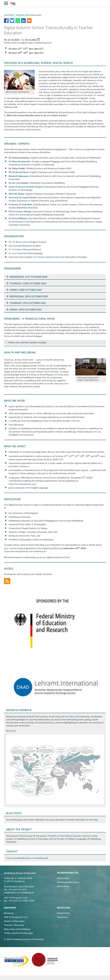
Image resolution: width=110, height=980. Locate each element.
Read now (11, 731)
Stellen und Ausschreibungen (19, 933)
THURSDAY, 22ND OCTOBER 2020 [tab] (26, 283)
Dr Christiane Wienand (20, 249)
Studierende (63, 878)
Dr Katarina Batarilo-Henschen (49, 257)
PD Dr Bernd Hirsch (19, 172)
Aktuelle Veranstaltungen (29, 15)
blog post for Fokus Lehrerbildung (72, 716)
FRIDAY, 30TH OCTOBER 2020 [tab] (24, 310)
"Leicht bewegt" (51, 371)
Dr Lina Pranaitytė (18, 253)
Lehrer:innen (63, 886)
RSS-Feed (7, 581)
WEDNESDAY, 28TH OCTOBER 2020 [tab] (27, 296)
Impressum (62, 917)
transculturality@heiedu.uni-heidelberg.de (25, 551)
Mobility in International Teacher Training (69, 836)
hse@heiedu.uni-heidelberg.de (19, 892)
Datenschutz (63, 913)
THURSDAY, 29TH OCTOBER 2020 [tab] (26, 303)
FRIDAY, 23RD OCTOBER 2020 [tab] (24, 290)
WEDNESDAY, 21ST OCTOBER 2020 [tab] (27, 277)
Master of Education (14, 921)
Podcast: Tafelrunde (14, 925)
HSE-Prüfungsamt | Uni (16, 917)
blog (95, 820)
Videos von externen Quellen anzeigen (27, 342)
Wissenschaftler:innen (68, 882)
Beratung (9, 913)
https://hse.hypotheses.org (22, 484)
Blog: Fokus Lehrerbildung (17, 929)
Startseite (9, 15)
